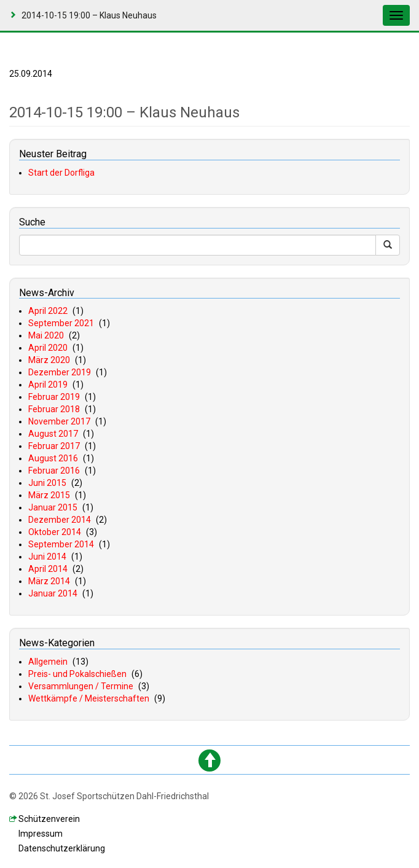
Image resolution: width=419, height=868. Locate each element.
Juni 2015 (47, 483)
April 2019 (48, 385)
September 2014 (61, 544)
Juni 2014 (47, 557)
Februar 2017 (54, 446)
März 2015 (49, 495)
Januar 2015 (53, 507)
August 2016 (53, 458)
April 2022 (48, 311)
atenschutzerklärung (62, 848)
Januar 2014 (53, 593)
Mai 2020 (46, 335)
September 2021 (61, 323)
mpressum (41, 834)
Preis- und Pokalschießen (77, 674)
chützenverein (49, 819)
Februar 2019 (54, 397)
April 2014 (48, 569)
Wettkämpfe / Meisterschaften (89, 698)
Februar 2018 (54, 409)
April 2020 (48, 348)
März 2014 (49, 581)
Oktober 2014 (55, 532)
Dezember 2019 (60, 372)
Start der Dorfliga (61, 173)
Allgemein (48, 662)
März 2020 (49, 360)
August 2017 (53, 434)
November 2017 (59, 421)
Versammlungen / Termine (81, 686)
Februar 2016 (54, 471)
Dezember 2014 (60, 520)
